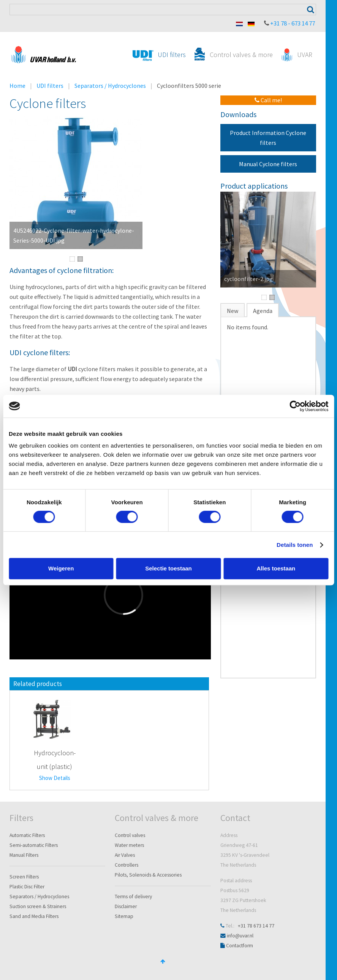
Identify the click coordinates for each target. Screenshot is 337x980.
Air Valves (125, 855)
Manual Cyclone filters (268, 164)
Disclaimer (126, 906)
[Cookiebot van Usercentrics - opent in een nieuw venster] (295, 406)
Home (17, 86)
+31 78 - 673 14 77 (293, 23)
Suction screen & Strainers (38, 906)
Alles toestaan (276, 568)
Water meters (129, 845)
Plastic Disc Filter (27, 887)
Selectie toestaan (168, 568)
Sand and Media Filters (34, 916)
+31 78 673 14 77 (256, 926)
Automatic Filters (27, 835)
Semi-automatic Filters (34, 845)
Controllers (127, 865)
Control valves (130, 835)
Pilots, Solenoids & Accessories (148, 875)
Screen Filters (24, 877)
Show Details (55, 778)
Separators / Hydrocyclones (110, 86)
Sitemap (124, 916)
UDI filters (50, 86)
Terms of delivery (133, 897)
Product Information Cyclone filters (268, 138)
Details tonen (295, 545)
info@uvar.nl (240, 936)
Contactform (240, 946)
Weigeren (61, 568)
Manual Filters (24, 855)
